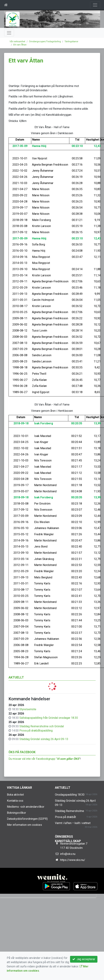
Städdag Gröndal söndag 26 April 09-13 (44, 739)
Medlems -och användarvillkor (26, 807)
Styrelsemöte (28, 709)
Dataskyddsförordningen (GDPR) (27, 819)
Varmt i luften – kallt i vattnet (73, 823)
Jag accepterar (84, 959)
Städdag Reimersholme (70, 811)
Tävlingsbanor (71, 42)
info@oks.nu (68, 854)
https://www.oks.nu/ (73, 860)
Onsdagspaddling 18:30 (70, 795)
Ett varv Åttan (20, 45)
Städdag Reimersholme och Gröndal (42, 726)
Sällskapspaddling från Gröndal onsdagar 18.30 (49, 718)
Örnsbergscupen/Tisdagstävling (45, 42)
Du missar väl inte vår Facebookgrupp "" (44, 759)
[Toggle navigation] (95, 5)
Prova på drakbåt (65, 817)
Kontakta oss (15, 801)
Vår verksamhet (17, 42)
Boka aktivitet (15, 795)
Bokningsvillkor (16, 813)
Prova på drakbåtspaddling (36, 731)
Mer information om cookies (24, 825)
